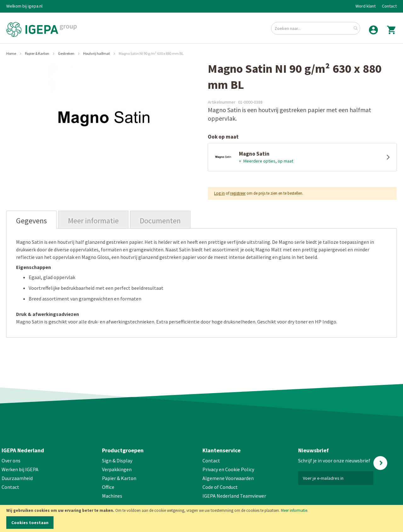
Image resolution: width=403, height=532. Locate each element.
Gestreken (66, 53)
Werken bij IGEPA (20, 469)
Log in (219, 193)
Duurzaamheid (17, 478)
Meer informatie (294, 510)
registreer (238, 193)
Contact (389, 6)
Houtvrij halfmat (97, 53)
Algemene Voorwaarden (228, 478)
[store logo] (42, 29)
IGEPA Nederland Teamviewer (234, 496)
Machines (112, 496)
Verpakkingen (117, 469)
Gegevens (31, 221)
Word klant (366, 6)
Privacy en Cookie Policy (228, 469)
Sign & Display (117, 460)
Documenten (160, 221)
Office (109, 487)
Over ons (11, 460)
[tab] (31, 220)
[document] (201, 518)
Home (11, 53)
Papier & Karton (37, 53)
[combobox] (316, 28)
